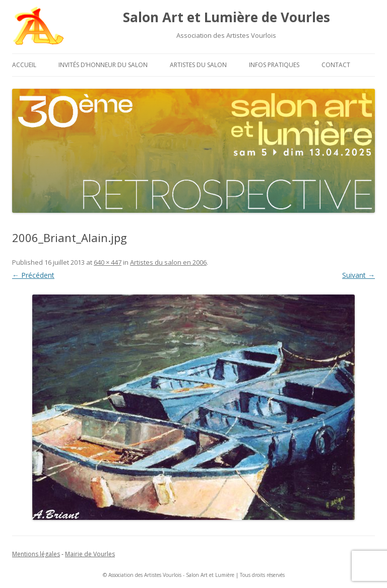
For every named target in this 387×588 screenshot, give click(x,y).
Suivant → (359, 275)
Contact (336, 65)
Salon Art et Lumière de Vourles (227, 17)
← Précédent (33, 275)
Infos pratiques (274, 65)
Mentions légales (36, 554)
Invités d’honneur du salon (103, 65)
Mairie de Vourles (90, 554)
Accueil (24, 65)
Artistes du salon (198, 65)
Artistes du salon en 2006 (168, 262)
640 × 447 (108, 262)
